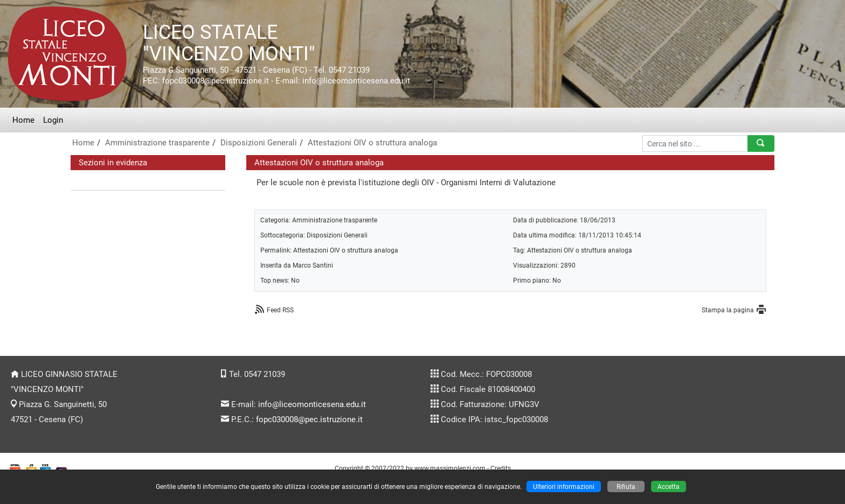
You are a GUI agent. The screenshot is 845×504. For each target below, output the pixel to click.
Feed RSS (280, 310)
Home (23, 120)
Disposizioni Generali (259, 143)
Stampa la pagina (728, 310)
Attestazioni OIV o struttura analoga (372, 143)
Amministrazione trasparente (157, 143)
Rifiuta (626, 486)
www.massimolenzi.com (450, 468)
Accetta (669, 486)
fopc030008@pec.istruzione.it (309, 419)
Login (53, 120)
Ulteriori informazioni (564, 486)
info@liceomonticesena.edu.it (312, 404)
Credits (501, 468)
